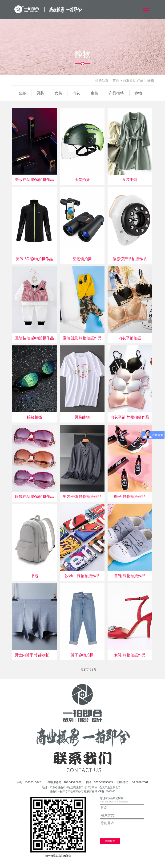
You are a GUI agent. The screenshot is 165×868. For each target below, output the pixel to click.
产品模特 (116, 93)
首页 (116, 80)
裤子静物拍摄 (82, 655)
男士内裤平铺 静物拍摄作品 (34, 655)
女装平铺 (130, 180)
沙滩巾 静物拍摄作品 (82, 576)
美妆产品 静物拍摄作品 (34, 180)
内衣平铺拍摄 (130, 338)
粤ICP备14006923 (105, 791)
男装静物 (82, 417)
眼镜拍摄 (35, 417)
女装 (58, 93)
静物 (151, 80)
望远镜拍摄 (82, 259)
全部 (22, 93)
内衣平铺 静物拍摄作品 (130, 417)
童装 (94, 93)
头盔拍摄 (82, 180)
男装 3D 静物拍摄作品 (34, 259)
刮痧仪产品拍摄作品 (130, 259)
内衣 (76, 93)
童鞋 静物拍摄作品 (130, 576)
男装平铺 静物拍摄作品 (82, 497)
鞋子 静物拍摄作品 (130, 497)
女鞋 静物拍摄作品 (130, 655)
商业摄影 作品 (133, 80)
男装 (40, 93)
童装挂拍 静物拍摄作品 (34, 338)
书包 (35, 576)
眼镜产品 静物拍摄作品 (34, 497)
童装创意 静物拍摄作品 (82, 338)
